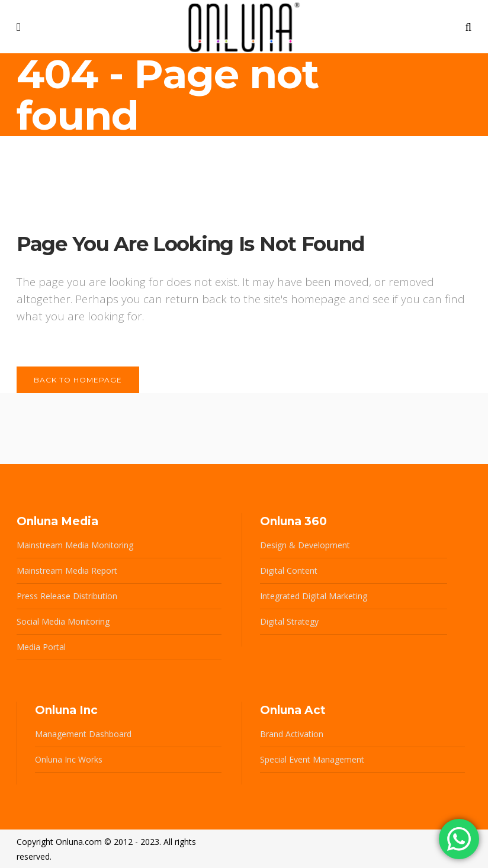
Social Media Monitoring (63, 621)
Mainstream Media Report (67, 570)
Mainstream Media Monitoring (75, 545)
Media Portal (41, 647)
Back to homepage (78, 380)
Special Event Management (312, 759)
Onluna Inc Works (69, 759)
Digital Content (289, 570)
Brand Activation (292, 734)
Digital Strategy (289, 621)
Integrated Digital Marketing (314, 596)
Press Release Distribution (67, 596)
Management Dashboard (83, 734)
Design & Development (305, 545)
